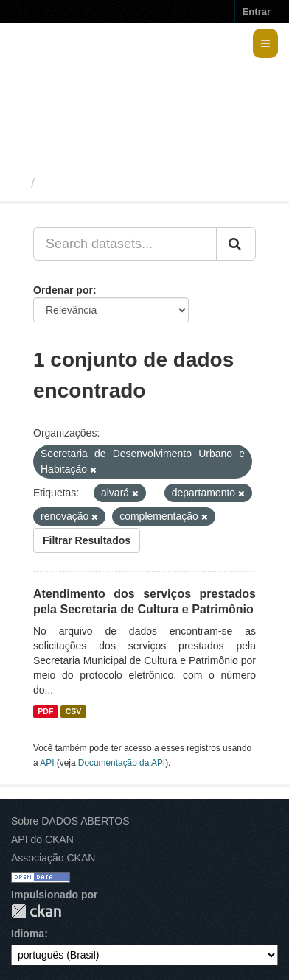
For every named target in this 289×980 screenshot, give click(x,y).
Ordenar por (63, 290)
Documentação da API (122, 763)
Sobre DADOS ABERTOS (70, 821)
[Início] (17, 183)
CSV (74, 711)
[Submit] (236, 244)
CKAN (36, 911)
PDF (45, 711)
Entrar (257, 11)
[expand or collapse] (265, 43)
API (47, 763)
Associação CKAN (53, 858)
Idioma (28, 934)
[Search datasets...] (125, 244)
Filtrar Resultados (87, 540)
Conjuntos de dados (106, 183)
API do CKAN (42, 839)
